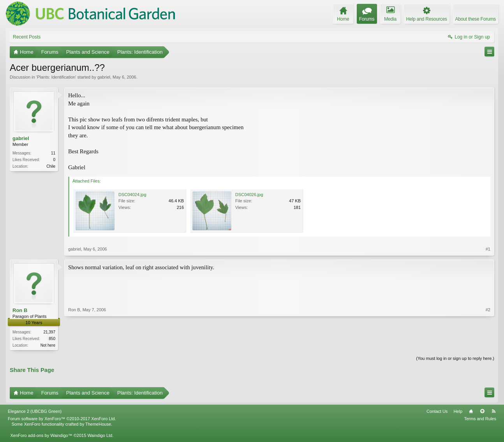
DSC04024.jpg (132, 195)
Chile (51, 166)
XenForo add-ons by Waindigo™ (41, 436)
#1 (488, 249)
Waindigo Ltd (100, 436)
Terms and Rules (480, 419)
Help (458, 412)
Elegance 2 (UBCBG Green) (35, 412)
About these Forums (476, 19)
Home (471, 412)
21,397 (49, 332)
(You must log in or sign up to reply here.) (455, 359)
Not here (48, 345)
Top (482, 412)
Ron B (20, 310)
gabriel (104, 77)
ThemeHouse (98, 425)
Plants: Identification (56, 77)
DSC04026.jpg (249, 195)
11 (53, 153)
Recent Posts (27, 37)
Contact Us (437, 412)
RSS (493, 412)
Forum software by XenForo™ (62, 419)
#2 (488, 344)
